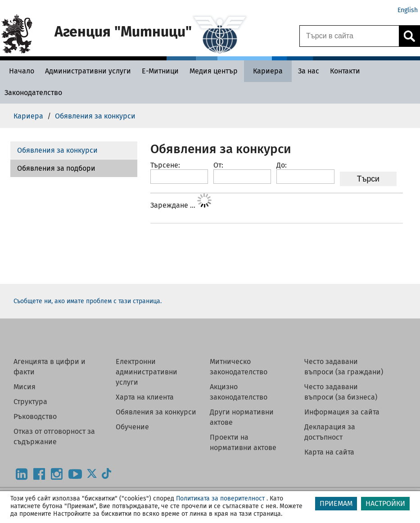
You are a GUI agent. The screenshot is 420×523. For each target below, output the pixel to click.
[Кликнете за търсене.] (409, 36)
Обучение (132, 427)
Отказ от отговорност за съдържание (54, 437)
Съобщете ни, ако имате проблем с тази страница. (88, 301)
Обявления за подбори (56, 168)
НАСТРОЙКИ (385, 503)
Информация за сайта (342, 412)
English (408, 10)
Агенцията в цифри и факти (50, 367)
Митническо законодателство (239, 367)
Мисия (25, 387)
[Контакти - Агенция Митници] (345, 71)
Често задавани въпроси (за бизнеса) (341, 392)
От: (218, 165)
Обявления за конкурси (57, 150)
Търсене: (165, 165)
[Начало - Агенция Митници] (19, 71)
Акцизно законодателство (239, 392)
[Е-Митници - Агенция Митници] (160, 71)
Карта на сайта (329, 452)
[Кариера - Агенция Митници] (268, 71)
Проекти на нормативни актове (243, 442)
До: (282, 165)
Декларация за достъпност (330, 432)
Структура (30, 402)
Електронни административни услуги (147, 372)
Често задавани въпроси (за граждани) (344, 367)
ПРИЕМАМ (336, 503)
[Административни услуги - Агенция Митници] (88, 71)
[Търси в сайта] (349, 36)
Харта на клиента (145, 397)
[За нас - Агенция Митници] (309, 71)
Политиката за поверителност (220, 498)
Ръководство (35, 416)
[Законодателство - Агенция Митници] (33, 93)
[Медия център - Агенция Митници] (214, 71)
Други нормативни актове (242, 417)
